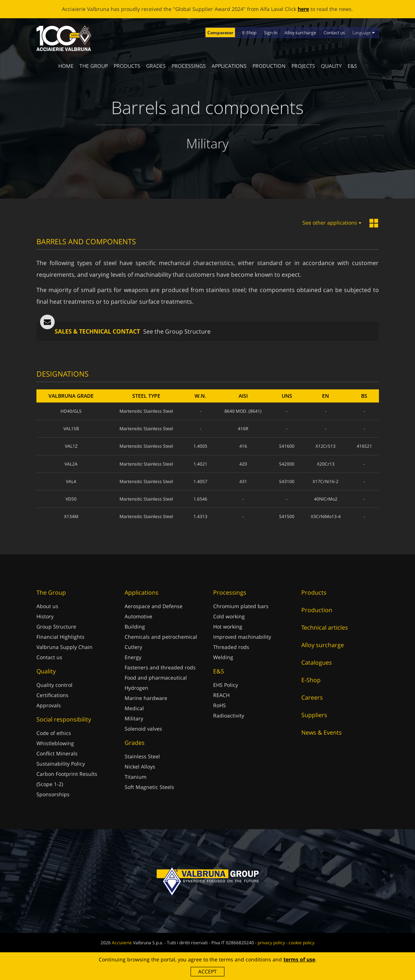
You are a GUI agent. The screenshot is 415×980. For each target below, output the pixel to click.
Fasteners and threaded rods (160, 667)
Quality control (54, 685)
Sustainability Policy (61, 764)
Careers (312, 697)
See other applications (332, 223)
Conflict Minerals (57, 753)
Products (127, 66)
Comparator (220, 33)
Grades (156, 66)
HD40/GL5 (71, 411)
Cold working (229, 616)
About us (47, 606)
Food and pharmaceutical (156, 678)
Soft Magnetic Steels (149, 787)
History (45, 616)
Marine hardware (146, 698)
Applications (229, 66)
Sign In (271, 33)
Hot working (228, 627)
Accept (207, 971)
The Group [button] (94, 66)
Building (135, 627)
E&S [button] (352, 66)
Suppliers (314, 715)
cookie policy (302, 943)
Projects (303, 66)
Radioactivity (229, 715)
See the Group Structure (177, 331)
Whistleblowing (55, 743)
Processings (189, 66)
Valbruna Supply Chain (64, 647)
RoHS (220, 705)
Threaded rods (231, 647)
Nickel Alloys (140, 767)
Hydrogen (136, 688)
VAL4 (71, 481)
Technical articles (325, 627)
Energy (133, 657)
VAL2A (71, 464)
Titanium (136, 777)
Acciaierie (122, 943)
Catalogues (317, 662)
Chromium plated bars (241, 606)
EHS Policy (226, 685)
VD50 (71, 499)
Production (269, 66)
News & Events (322, 732)
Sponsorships (53, 794)
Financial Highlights (60, 637)
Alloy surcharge (300, 33)
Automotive (138, 616)
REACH (221, 695)
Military (134, 718)
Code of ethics (54, 733)
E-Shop (249, 33)
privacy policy (271, 943)
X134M (71, 516)
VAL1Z (71, 446)
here (303, 9)
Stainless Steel (142, 756)
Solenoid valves (143, 729)
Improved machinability (242, 637)
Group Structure (56, 627)
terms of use (299, 959)
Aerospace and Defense (154, 606)
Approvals (49, 705)
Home (66, 66)
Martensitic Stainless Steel (146, 411)
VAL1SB (71, 429)
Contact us (334, 33)
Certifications (52, 695)
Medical (134, 708)
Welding (223, 657)
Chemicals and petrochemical (161, 637)
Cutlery (133, 647)
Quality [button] (331, 66)
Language (364, 33)
